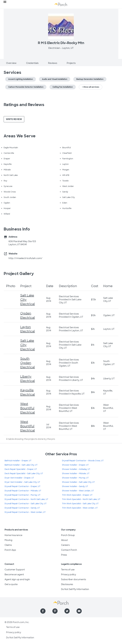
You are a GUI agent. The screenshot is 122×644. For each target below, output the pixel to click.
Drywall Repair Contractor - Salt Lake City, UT (26, 504)
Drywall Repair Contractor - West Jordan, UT (25, 512)
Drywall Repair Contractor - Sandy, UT (22, 508)
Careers (65, 545)
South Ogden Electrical (28, 363)
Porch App (10, 550)
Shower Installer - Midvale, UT (76, 474)
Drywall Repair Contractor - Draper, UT (23, 486)
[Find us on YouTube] (79, 611)
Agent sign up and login (17, 579)
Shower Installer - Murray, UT (75, 478)
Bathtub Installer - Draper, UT (18, 461)
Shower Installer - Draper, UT (75, 465)
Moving (8, 540)
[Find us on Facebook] (43, 611)
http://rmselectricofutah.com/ (25, 258)
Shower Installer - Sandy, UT (75, 486)
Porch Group (68, 535)
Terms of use (68, 570)
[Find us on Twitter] (67, 611)
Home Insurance (13, 535)
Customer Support (15, 570)
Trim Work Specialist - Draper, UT (77, 495)
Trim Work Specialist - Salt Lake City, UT (80, 504)
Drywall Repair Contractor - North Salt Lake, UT (26, 499)
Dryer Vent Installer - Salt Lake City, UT (22, 482)
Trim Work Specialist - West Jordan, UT (80, 508)
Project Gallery (19, 274)
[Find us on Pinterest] (55, 611)
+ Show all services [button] (91, 87)
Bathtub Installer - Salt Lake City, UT (21, 465)
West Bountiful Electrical (28, 408)
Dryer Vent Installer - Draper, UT (19, 478)
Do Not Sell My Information (75, 589)
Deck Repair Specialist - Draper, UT (21, 469)
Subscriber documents (74, 579)
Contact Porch (69, 550)
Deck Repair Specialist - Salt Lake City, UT (24, 474)
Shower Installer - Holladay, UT (76, 469)
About (64, 540)
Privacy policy (69, 574)
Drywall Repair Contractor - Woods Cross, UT (83, 461)
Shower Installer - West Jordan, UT (78, 491)
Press (64, 555)
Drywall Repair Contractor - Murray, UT (23, 495)
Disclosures (67, 584)
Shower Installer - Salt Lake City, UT (78, 482)
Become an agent (14, 574)
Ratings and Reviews (24, 105)
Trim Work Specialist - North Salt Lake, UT (81, 499)
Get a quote (11, 584)
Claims (8, 545)
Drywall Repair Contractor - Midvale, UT (23, 491)
